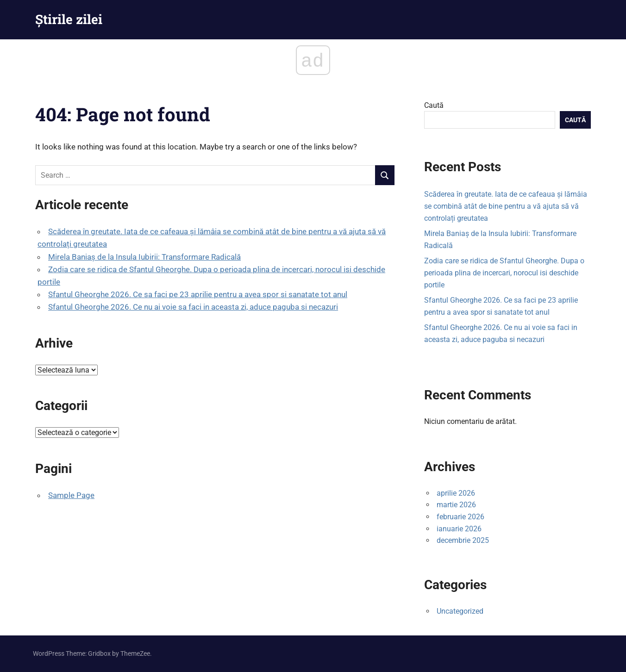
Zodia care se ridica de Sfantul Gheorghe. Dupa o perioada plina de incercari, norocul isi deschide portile (504, 273)
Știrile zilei (69, 19)
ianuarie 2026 (459, 529)
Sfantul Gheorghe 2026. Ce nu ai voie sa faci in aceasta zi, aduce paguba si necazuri (193, 307)
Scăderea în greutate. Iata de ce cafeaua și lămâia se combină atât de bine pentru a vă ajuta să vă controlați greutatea (506, 206)
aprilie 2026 (456, 493)
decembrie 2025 (463, 540)
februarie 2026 (460, 517)
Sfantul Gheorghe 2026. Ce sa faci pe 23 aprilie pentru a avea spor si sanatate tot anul (198, 294)
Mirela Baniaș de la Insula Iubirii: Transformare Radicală (144, 257)
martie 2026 (456, 505)
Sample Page (71, 495)
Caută (434, 105)
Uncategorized (460, 611)
